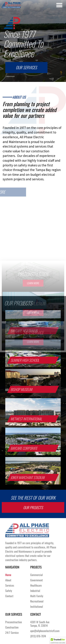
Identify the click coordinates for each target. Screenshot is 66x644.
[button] (59, 5)
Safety (9, 591)
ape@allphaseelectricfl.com (44, 631)
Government (37, 580)
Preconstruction (14, 622)
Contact (9, 596)
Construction (12, 627)
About (8, 580)
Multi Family (37, 596)
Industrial (35, 591)
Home (8, 575)
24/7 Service (12, 633)
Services (10, 585)
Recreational (37, 601)
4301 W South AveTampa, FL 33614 (40, 624)
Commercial (37, 575)
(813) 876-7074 (38, 636)
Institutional (37, 606)
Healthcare (36, 585)
